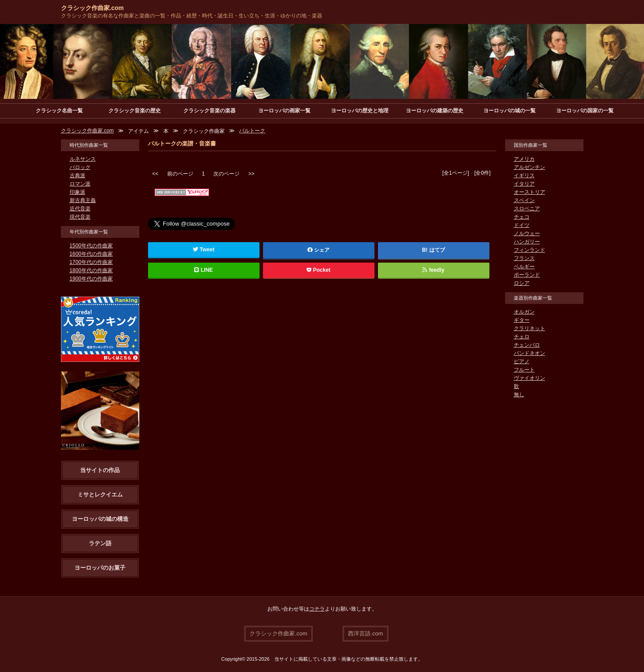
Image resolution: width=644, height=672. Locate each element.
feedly (433, 270)
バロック (80, 167)
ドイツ (522, 225)
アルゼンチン (529, 167)
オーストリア (529, 192)
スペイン (524, 200)
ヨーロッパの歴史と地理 (360, 111)
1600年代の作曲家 (91, 254)
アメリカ (524, 159)
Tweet (204, 250)
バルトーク (253, 131)
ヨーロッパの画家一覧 (284, 111)
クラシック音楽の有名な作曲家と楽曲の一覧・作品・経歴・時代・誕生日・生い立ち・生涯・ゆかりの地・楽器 (192, 16)
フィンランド (529, 250)
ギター (522, 320)
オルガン (524, 312)
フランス (524, 258)
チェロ (522, 337)
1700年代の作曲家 (91, 262)
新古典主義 (83, 200)
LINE (204, 270)
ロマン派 (80, 184)
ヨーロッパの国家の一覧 (585, 111)
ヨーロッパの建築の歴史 (435, 111)
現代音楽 (80, 217)
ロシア (522, 283)
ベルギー (524, 267)
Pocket (319, 270)
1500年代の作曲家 (91, 246)
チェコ (522, 217)
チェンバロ (527, 345)
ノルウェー (527, 233)
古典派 (78, 176)
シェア (319, 250)
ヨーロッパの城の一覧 (509, 111)
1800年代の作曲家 (91, 270)
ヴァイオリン (529, 378)
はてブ (437, 250)
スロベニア (527, 209)
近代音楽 (80, 209)
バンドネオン (529, 353)
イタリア (524, 184)
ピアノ (522, 361)
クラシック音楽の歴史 (135, 111)
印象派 (78, 192)
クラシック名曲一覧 (59, 111)
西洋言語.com (365, 633)
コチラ (317, 609)
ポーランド (527, 275)
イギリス (524, 176)
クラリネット (529, 328)
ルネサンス (83, 159)
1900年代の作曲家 (91, 279)
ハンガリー (527, 242)
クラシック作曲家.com (93, 8)
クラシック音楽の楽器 (209, 111)
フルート (524, 370)
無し (519, 395)
